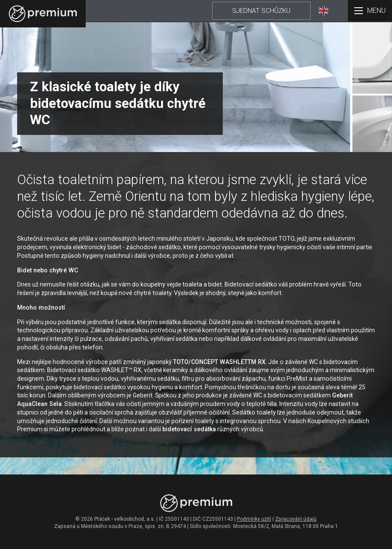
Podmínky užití (254, 519)
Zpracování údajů (296, 519)
